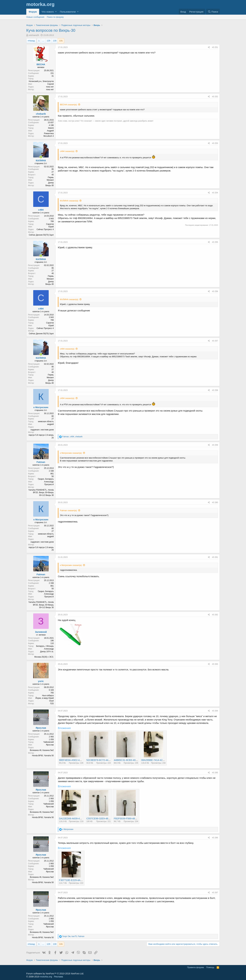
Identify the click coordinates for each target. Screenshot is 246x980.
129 (49, 41)
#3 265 (215, 773)
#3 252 (215, 97)
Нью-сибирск (48, 696)
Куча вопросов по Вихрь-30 (51, 30)
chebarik (41, 114)
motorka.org (46, 977)
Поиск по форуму (55, 17)
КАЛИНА (41, 160)
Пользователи (68, 12)
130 (55, 41)
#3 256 (215, 291)
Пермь (51, 177)
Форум (33, 12)
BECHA (41, 64)
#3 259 (215, 445)
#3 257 (215, 341)
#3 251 (215, 47)
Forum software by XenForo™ (55, 974)
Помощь (210, 967)
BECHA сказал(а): (69, 105)
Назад (32, 41)
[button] (56, 12)
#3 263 (215, 664)
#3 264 (215, 711)
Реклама (58, 977)
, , (72, 437)
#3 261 (215, 557)
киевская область (46, 421)
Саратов (50, 224)
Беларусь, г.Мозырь (45, 646)
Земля (51, 128)
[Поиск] (213, 12)
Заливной (41, 632)
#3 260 (215, 502)
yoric (41, 681)
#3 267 (215, 893)
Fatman (41, 462)
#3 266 (215, 838)
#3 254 (215, 193)
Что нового (48, 12)
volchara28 (34, 35)
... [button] (43, 41)
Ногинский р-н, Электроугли (41, 81)
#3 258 (215, 390)
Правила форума (196, 967)
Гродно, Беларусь (46, 479)
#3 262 (215, 615)
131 (61, 41)
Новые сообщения (35, 17)
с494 (41, 210)
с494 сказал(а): (67, 151)
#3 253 (215, 143)
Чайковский (49, 742)
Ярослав (41, 728)
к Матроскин (41, 407)
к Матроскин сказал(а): (71, 453)
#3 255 (215, 242)
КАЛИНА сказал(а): (69, 201)
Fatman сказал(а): (69, 510)
